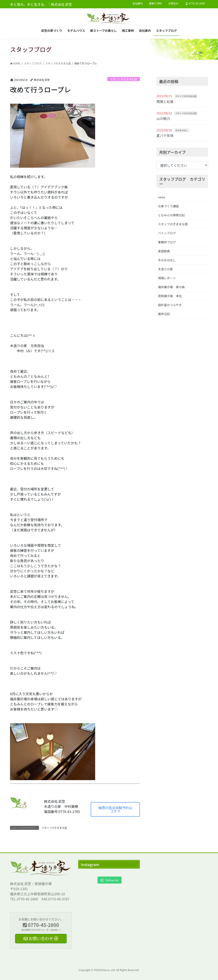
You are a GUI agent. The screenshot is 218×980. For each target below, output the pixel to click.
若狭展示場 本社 (170, 296)
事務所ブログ (167, 242)
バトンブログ (167, 233)
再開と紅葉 (165, 102)
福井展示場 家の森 (171, 287)
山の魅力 (163, 118)
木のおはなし (182, 130)
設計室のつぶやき (170, 305)
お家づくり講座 (168, 206)
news (162, 197)
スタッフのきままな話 (124, 79)
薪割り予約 (155, 3)
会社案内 (138, 3)
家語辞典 (164, 251)
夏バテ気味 (165, 135)
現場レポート (167, 278)
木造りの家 (165, 269)
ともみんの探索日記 (171, 215)
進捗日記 (164, 314)
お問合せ (173, 3)
